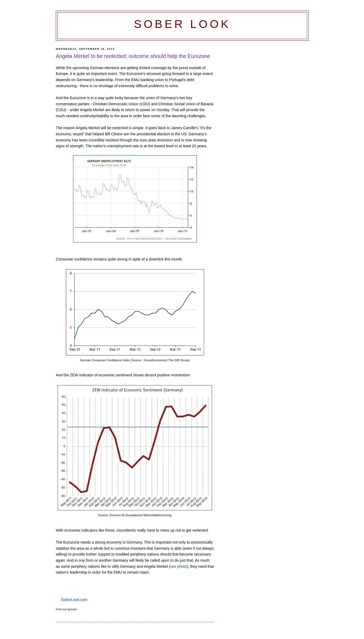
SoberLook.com (74, 600)
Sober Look (182, 24)
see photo (178, 566)
